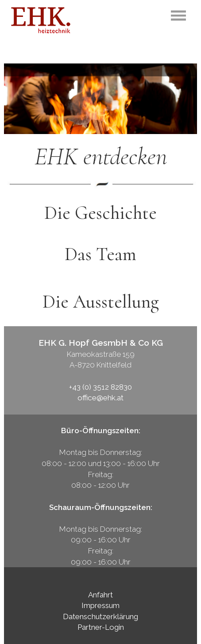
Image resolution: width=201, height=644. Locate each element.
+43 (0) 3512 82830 (100, 387)
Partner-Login (101, 627)
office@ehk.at (100, 398)
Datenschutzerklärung (100, 616)
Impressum (100, 605)
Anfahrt (100, 595)
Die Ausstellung (101, 302)
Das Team (100, 254)
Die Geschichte (100, 213)
